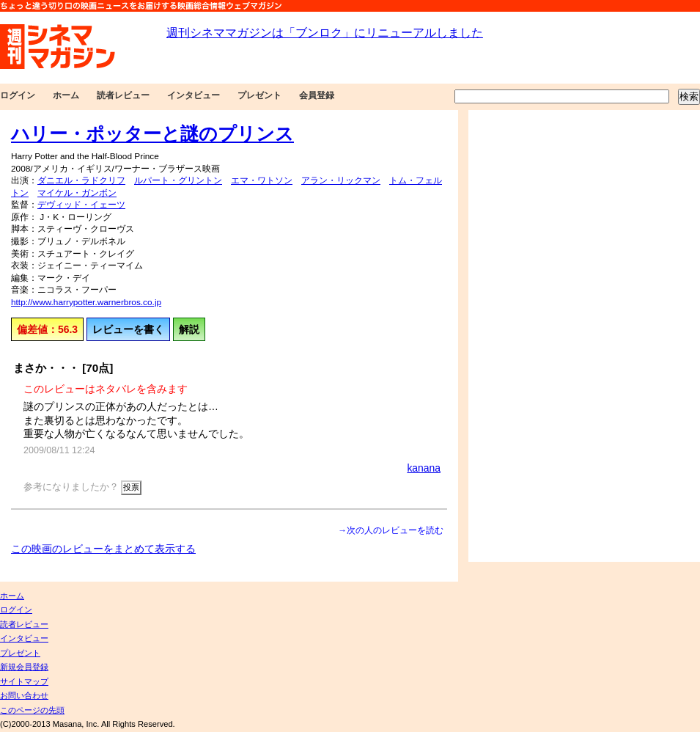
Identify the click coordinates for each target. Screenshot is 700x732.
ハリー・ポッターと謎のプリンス (152, 133)
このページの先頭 (32, 710)
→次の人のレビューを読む (391, 530)
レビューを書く (128, 329)
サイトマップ (24, 681)
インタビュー (194, 95)
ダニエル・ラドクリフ (81, 180)
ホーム (66, 95)
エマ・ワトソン (262, 180)
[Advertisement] (519, 336)
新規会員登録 (24, 667)
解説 (189, 329)
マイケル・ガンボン (77, 193)
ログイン (18, 95)
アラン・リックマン (341, 180)
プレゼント (259, 95)
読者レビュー (123, 95)
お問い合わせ (24, 695)
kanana (424, 468)
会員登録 (317, 95)
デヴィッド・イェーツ (81, 205)
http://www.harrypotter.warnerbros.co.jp (86, 302)
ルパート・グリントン (178, 180)
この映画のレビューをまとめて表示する (103, 549)
